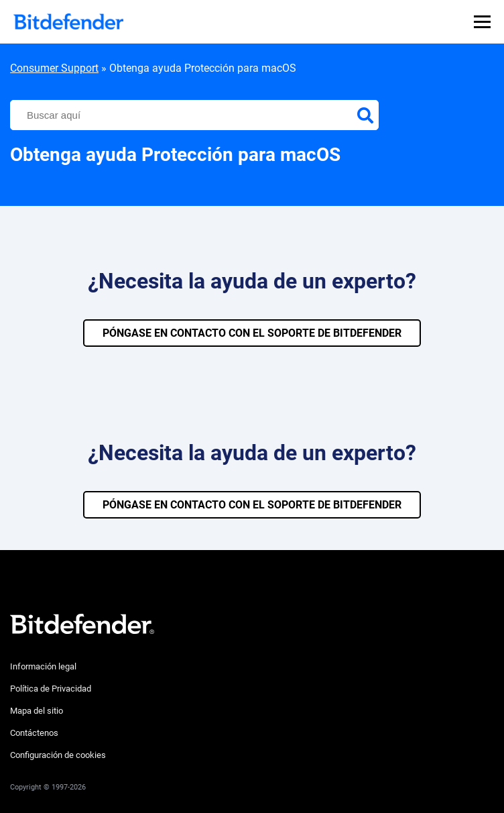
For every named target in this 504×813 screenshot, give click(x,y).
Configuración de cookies (58, 755)
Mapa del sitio (37, 711)
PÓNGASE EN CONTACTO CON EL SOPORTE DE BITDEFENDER (252, 333)
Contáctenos (34, 733)
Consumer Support (54, 68)
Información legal (43, 666)
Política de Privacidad (51, 689)
